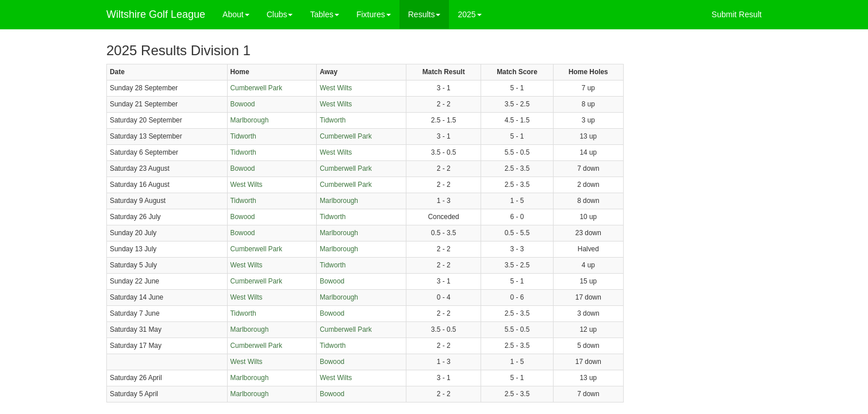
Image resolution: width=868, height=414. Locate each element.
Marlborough (250, 120)
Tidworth (333, 120)
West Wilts (336, 88)
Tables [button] (324, 14)
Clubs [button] (280, 14)
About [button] (236, 14)
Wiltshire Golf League (156, 14)
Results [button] (425, 14)
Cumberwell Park (257, 88)
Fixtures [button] (374, 14)
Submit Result (737, 14)
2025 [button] (469, 14)
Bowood (243, 104)
